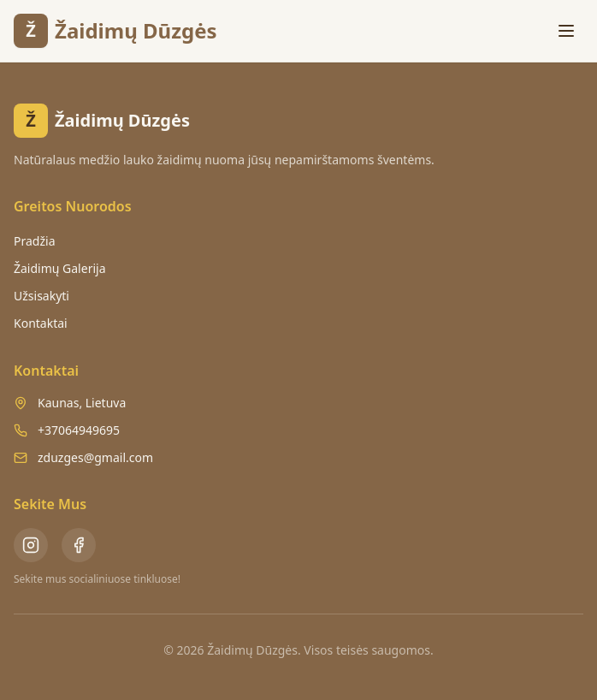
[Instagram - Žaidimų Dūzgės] (31, 545)
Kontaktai (41, 323)
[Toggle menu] (566, 31)
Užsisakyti (41, 296)
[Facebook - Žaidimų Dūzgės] (79, 545)
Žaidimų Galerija (60, 268)
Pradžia (34, 241)
